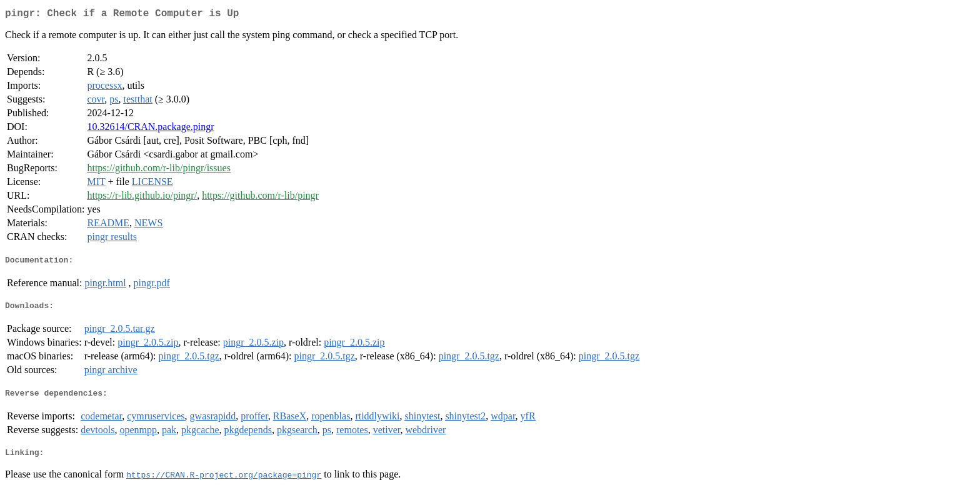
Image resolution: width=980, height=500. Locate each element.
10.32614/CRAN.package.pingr (150, 129)
